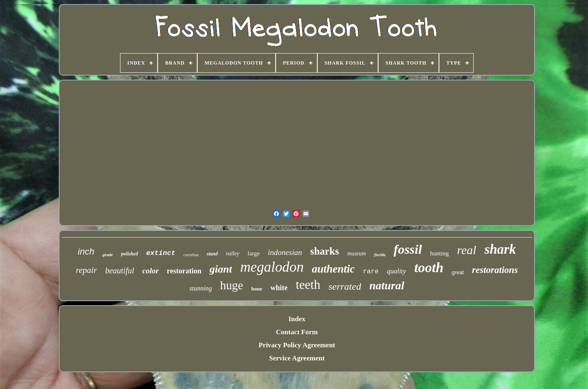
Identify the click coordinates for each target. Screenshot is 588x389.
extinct (161, 253)
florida (380, 255)
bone (257, 289)
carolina (191, 255)
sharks (324, 251)
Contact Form (297, 332)
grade (108, 255)
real (467, 250)
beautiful (119, 271)
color (151, 271)
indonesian (285, 252)
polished (130, 254)
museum (356, 254)
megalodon (272, 267)
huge (232, 285)
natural (387, 285)
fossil (408, 249)
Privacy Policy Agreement (297, 345)
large (254, 253)
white (279, 288)
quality (396, 271)
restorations (495, 270)
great (458, 272)
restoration (184, 271)
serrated (345, 286)
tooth (429, 267)
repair (87, 270)
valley (233, 254)
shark (500, 249)
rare (371, 272)
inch (86, 252)
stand (212, 254)
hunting (439, 253)
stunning (201, 288)
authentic (333, 269)
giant (221, 269)
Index (297, 319)
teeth (308, 285)
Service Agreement (297, 358)
